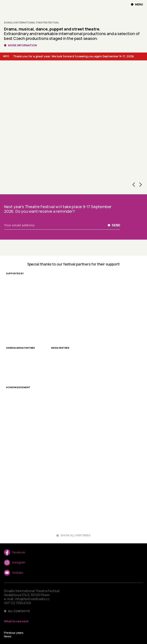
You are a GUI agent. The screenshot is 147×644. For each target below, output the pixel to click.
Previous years (14, 633)
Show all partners (76, 535)
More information (22, 45)
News (8, 636)
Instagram (15, 563)
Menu (139, 4)
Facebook (14, 552)
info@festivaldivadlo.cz (32, 599)
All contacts (19, 611)
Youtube (14, 573)
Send (116, 225)
